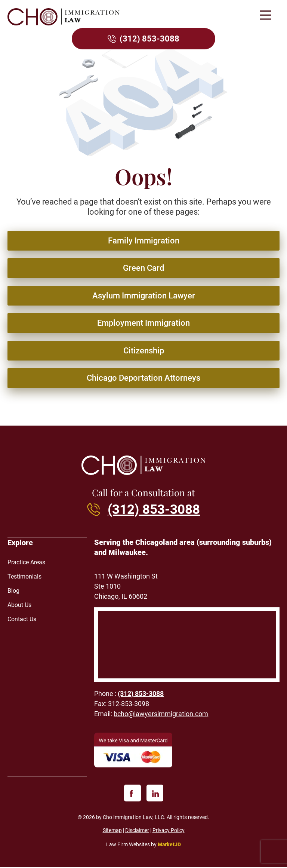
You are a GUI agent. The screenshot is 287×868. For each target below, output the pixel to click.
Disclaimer (137, 831)
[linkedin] (155, 794)
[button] (266, 16)
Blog (13, 591)
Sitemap (112, 831)
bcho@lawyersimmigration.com (161, 715)
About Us (19, 605)
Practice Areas (26, 563)
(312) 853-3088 (149, 39)
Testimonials (24, 577)
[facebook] (132, 794)
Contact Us (22, 619)
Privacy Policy (169, 831)
